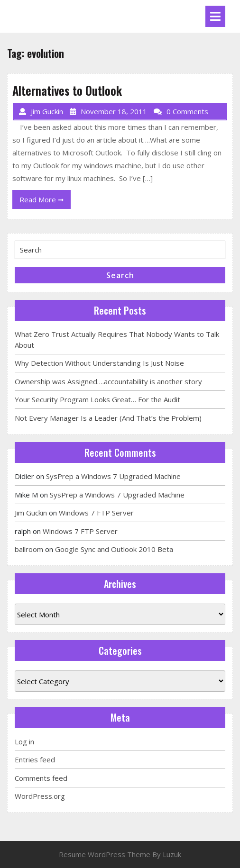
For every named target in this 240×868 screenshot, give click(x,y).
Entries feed (35, 759)
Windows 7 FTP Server (96, 513)
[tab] (215, 16)
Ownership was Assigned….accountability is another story (108, 381)
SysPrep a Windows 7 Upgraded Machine (113, 476)
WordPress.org (40, 796)
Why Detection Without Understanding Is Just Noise (99, 363)
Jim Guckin (31, 513)
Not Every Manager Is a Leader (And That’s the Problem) (108, 418)
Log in (24, 741)
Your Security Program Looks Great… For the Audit (97, 399)
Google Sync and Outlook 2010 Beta (114, 549)
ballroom (29, 549)
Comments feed (41, 778)
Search (120, 275)
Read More (45, 201)
